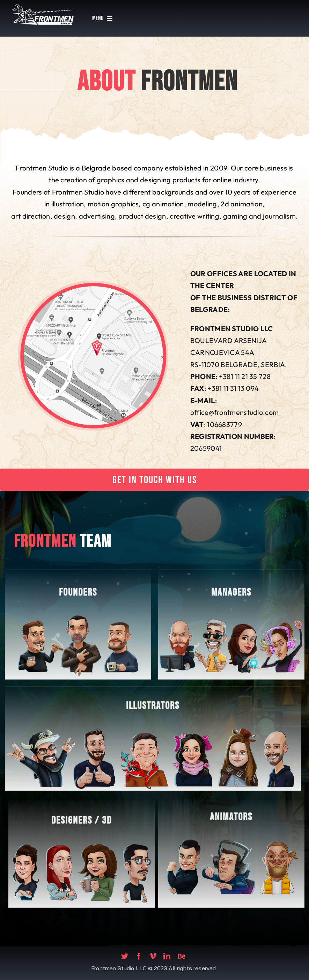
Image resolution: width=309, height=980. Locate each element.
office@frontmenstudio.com (235, 412)
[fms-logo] (42, 5)
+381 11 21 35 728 (245, 376)
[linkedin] (167, 956)
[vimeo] (153, 956)
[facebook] (139, 956)
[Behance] (182, 956)
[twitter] (125, 956)
